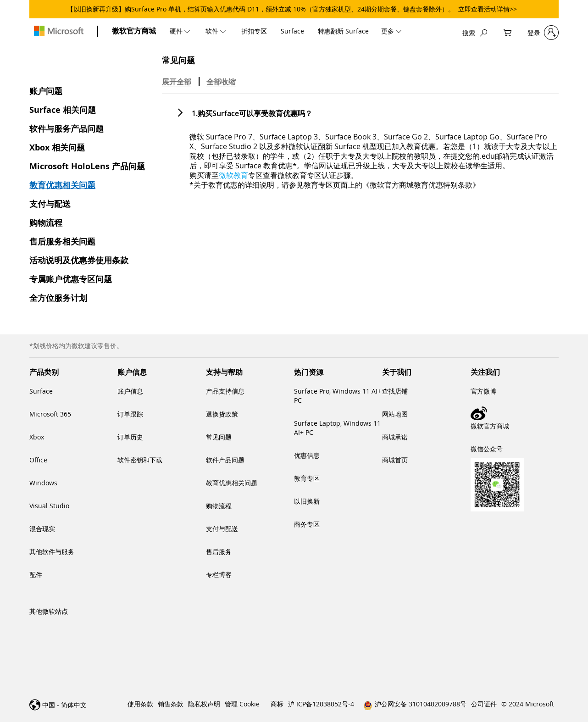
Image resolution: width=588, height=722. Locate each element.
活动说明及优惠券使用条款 (79, 260)
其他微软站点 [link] (49, 611)
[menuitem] (181, 31)
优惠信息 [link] (307, 455)
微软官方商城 (134, 31)
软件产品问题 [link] (225, 460)
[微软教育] (233, 175)
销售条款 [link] (171, 704)
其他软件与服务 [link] (52, 552)
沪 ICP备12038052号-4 (321, 704)
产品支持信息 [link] (225, 391)
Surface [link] (41, 391)
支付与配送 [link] (222, 529)
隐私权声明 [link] (204, 704)
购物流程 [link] (219, 506)
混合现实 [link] (42, 529)
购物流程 (46, 223)
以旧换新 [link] (307, 501)
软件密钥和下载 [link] (140, 460)
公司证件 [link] (484, 704)
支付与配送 (50, 204)
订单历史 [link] (130, 437)
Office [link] (38, 460)
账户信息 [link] (130, 391)
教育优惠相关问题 (62, 185)
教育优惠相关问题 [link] (232, 483)
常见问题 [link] (219, 437)
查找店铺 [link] (395, 391)
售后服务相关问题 (62, 242)
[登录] (543, 33)
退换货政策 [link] (222, 414)
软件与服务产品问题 (67, 129)
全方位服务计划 (58, 298)
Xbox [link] (37, 437)
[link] (515, 413)
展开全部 (177, 82)
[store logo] (59, 31)
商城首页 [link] (395, 460)
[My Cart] (507, 33)
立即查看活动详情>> (488, 9)
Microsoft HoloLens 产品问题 (87, 166)
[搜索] (475, 33)
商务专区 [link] (307, 524)
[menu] (289, 31)
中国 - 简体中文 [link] (64, 705)
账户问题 (46, 91)
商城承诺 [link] (395, 437)
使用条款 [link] (140, 704)
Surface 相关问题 (63, 110)
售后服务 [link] (219, 552)
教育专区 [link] (307, 478)
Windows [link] (43, 483)
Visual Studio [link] (49, 506)
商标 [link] (277, 704)
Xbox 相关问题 (57, 147)
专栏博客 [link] (219, 575)
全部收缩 (221, 82)
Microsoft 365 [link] (50, 414)
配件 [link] (36, 575)
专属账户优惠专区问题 (71, 279)
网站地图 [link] (395, 414)
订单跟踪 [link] (130, 414)
